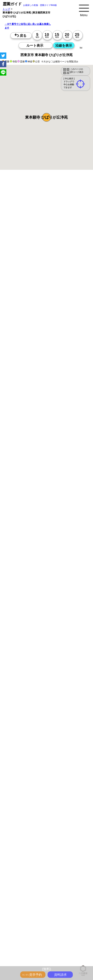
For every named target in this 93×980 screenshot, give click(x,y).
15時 (47, 460)
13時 (47, 455)
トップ (6, 9)
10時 (47, 450)
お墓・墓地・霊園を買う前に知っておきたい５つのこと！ (44, 959)
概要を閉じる (57, 237)
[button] (46, 117)
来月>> (70, 426)
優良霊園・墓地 (19, 606)
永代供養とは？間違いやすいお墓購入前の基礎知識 (40, 964)
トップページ (34, 955)
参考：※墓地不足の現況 (40, 356)
